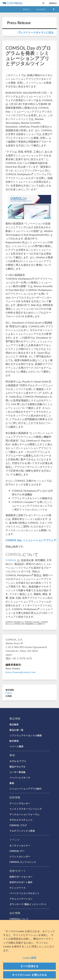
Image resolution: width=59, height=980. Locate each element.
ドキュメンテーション (21, 899)
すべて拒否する (29, 966)
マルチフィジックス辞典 (22, 831)
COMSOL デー (17, 851)
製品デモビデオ (18, 767)
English (9, 693)
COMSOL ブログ (18, 825)
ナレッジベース (18, 888)
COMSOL (11, 560)
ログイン (27, 9)
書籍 (12, 783)
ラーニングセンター (20, 803)
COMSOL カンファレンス (23, 862)
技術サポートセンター (21, 877)
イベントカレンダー (20, 856)
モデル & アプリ (18, 761)
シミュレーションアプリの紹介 (26, 789)
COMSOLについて (19, 919)
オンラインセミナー (20, 845)
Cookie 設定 (29, 958)
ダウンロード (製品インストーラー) (28, 904)
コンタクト (41, 9)
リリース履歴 (16, 746)
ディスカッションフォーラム (24, 814)
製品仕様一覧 (16, 730)
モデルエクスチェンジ (21, 820)
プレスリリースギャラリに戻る (35, 32)
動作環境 (14, 741)
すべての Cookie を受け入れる (29, 975)
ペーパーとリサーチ (20, 778)
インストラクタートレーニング (26, 809)
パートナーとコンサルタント (24, 893)
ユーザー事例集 (18, 772)
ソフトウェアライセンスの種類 (26, 735)
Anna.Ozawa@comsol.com (20, 672)
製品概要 (14, 724)
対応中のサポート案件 (21, 882)
